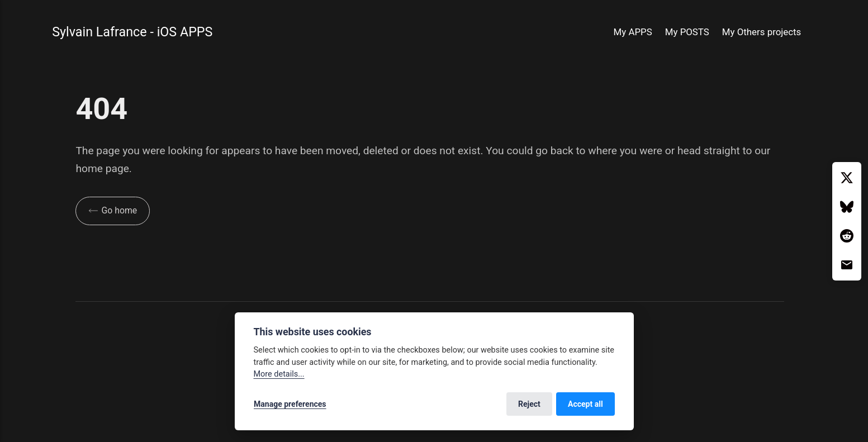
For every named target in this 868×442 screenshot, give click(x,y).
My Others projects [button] (762, 32)
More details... (279, 374)
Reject (529, 404)
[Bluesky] (847, 207)
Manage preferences (290, 404)
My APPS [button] (633, 32)
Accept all (585, 404)
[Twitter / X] (847, 178)
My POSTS (687, 32)
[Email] (847, 265)
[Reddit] (847, 236)
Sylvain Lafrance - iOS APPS (132, 32)
